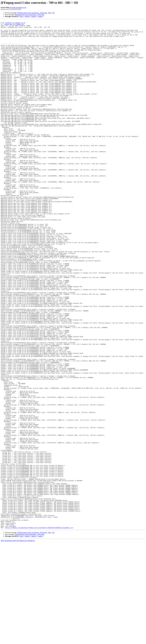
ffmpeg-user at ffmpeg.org (14, 25)
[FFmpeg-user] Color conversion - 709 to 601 (30, 15)
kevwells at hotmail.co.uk (18, 8)
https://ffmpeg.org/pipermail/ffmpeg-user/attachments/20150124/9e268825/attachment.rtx (39, 629)
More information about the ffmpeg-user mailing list (18, 642)
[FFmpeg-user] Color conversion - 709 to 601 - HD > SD (36, 13)
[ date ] (21, 16)
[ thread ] (27, 16)
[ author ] (40, 16)
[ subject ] (34, 16)
